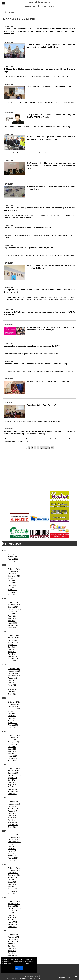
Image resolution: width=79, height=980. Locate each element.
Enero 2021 (12, 727)
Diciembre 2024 (14, 602)
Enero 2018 (12, 827)
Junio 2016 (12, 882)
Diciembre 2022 (14, 669)
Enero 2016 (12, 894)
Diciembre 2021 (14, 702)
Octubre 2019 (13, 773)
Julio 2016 (12, 880)
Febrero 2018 (13, 825)
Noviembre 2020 (14, 738)
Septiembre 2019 (14, 775)
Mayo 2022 (12, 685)
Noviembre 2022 (14, 671)
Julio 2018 (12, 813)
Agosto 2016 (13, 877)
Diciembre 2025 (14, 569)
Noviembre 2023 (14, 638)
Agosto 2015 (13, 911)
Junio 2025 (12, 583)
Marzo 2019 (12, 789)
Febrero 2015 (13, 924)
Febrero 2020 (13, 758)
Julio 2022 (12, 680)
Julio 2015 (12, 913)
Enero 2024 (12, 628)
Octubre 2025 (13, 574)
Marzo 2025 (12, 590)
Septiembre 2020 (14, 742)
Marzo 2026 (12, 557)
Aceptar (19, 968)
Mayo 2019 (12, 785)
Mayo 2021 (12, 718)
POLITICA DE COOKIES (22, 964)
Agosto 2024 (13, 612)
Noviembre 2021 (14, 704)
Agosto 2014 (13, 944)
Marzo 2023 (12, 656)
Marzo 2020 (12, 756)
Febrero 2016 (13, 891)
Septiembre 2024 (14, 609)
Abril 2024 (12, 621)
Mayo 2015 (12, 918)
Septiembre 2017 (14, 842)
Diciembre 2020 (14, 735)
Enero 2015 (12, 927)
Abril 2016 (12, 887)
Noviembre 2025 (14, 571)
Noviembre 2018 (14, 804)
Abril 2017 (12, 853)
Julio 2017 (12, 846)
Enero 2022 (12, 694)
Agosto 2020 (13, 745)
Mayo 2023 (12, 652)
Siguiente (44, 448)
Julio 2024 (12, 614)
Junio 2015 (12, 915)
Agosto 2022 (13, 678)
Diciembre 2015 (14, 901)
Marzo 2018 (12, 822)
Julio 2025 (12, 581)
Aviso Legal (11, 979)
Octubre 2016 (13, 873)
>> (52, 448)
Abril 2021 (12, 720)
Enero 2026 (12, 561)
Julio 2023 (12, 647)
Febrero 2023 (13, 659)
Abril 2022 (12, 687)
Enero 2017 (12, 860)
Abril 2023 (12, 654)
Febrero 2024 (13, 625)
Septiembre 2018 (14, 809)
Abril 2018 (12, 820)
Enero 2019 (12, 794)
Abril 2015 (12, 920)
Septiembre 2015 (14, 908)
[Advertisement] (39, 474)
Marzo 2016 (12, 889)
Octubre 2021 (13, 707)
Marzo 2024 (12, 623)
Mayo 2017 (12, 851)
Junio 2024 (12, 616)
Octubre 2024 (13, 607)
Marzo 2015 (12, 922)
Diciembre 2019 (14, 768)
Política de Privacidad (22, 979)
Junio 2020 (12, 749)
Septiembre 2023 (14, 642)
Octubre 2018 (13, 806)
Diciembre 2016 (14, 868)
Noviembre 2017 (14, 837)
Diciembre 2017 (14, 835)
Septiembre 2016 (14, 875)
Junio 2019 (12, 782)
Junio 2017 (12, 849)
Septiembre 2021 (14, 709)
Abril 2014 (12, 953)
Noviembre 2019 (14, 771)
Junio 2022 (12, 683)
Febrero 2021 (13, 725)
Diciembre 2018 (14, 802)
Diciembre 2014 (14, 935)
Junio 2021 (12, 716)
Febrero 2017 (13, 858)
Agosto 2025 (13, 578)
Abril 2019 (12, 787)
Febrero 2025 (13, 592)
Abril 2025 (12, 588)
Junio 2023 (12, 649)
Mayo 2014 (12, 951)
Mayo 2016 (12, 884)
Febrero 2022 (13, 692)
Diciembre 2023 (14, 636)
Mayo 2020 (12, 751)
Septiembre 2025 (14, 576)
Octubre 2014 (13, 939)
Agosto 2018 (13, 811)
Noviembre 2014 (14, 937)
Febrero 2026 (13, 559)
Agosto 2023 (13, 645)
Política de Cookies (35, 979)
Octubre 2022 (13, 673)
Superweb (35, 977)
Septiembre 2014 (14, 942)
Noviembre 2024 (14, 605)
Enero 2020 (12, 761)
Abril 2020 (12, 754)
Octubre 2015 (13, 906)
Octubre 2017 (13, 840)
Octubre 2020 (13, 740)
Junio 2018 (12, 816)
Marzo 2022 (12, 689)
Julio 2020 (12, 747)
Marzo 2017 (12, 856)
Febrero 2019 (13, 792)
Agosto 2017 (13, 844)
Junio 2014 (12, 948)
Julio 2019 (12, 780)
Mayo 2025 (12, 585)
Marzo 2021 (12, 723)
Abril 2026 (12, 554)
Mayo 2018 (12, 818)
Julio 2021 (12, 714)
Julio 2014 (12, 946)
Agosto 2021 (13, 711)
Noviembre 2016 (14, 871)
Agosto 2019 (13, 778)
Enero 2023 (12, 661)
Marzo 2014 (12, 955)
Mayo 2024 (12, 618)
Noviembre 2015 (14, 904)
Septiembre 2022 (14, 676)
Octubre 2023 (13, 640)
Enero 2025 (12, 594)
